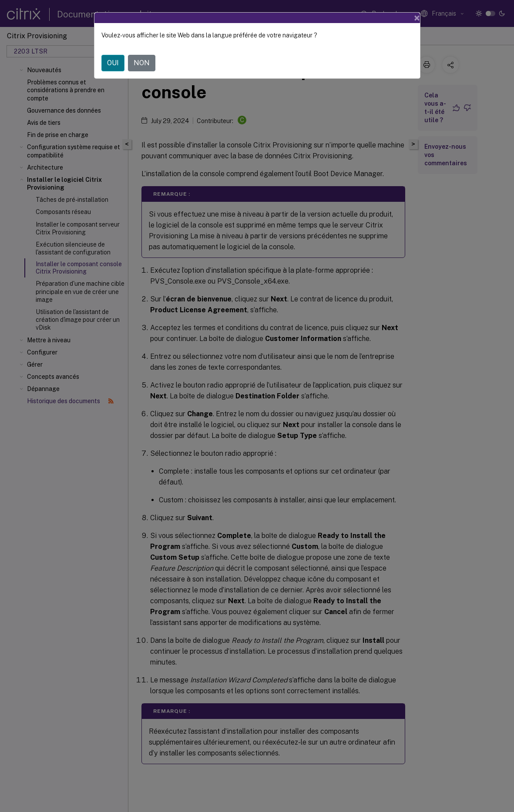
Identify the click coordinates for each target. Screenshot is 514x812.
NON (142, 63)
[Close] (417, 18)
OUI (113, 63)
